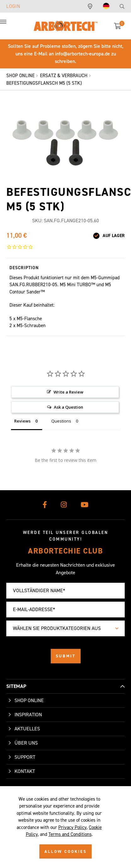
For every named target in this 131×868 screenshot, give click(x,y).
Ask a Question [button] (68, 407)
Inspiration (28, 715)
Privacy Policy (72, 827)
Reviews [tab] (22, 421)
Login (13, 6)
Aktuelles (27, 729)
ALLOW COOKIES (65, 851)
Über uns (26, 743)
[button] (9, 25)
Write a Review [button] (68, 392)
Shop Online (29, 700)
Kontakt (25, 771)
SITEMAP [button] (16, 686)
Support (25, 757)
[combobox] (65, 628)
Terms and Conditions (70, 834)
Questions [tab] (61, 421)
